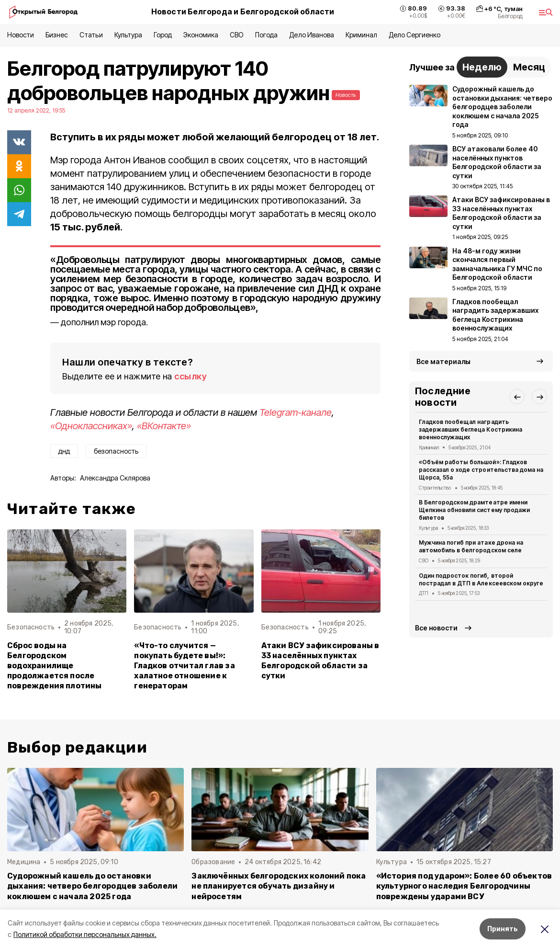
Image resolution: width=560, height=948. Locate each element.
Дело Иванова (311, 35)
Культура (128, 35)
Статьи (91, 35)
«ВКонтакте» (164, 426)
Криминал (361, 35)
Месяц (529, 67)
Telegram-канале (296, 412)
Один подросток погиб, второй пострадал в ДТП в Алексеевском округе (481, 579)
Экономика (201, 35)
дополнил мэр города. (104, 322)
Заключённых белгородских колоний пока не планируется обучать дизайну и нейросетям (279, 886)
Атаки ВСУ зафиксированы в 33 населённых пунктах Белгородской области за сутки (320, 661)
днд (64, 451)
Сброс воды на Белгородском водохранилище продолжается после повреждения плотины (55, 666)
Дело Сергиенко (414, 35)
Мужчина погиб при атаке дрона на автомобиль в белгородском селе (471, 546)
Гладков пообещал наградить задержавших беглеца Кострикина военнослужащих (470, 429)
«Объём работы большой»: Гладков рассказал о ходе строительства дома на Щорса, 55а (481, 470)
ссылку (190, 376)
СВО (237, 35)
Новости (21, 35)
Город (163, 35)
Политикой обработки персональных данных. (85, 934)
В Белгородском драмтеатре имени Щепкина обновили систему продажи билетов (474, 510)
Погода (266, 35)
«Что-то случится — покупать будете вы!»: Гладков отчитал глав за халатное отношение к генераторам (184, 666)
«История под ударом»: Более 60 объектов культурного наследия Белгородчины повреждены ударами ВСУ (464, 886)
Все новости (436, 628)
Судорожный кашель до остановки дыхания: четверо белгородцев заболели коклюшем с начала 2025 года (92, 886)
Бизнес (57, 35)
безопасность (116, 451)
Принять (503, 929)
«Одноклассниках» (91, 426)
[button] (517, 397)
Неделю (482, 67)
